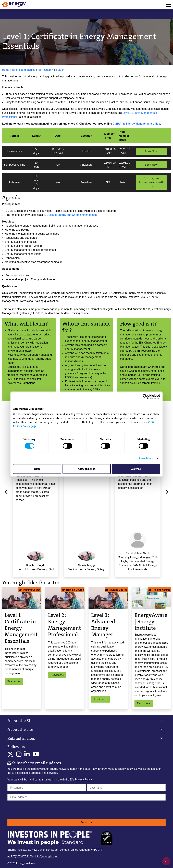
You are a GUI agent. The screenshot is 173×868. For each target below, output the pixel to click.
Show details (146, 458)
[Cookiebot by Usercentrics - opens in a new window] (145, 397)
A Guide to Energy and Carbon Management (71, 215)
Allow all (136, 469)
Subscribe (87, 822)
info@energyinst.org (47, 856)
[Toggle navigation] (169, 5)
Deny (37, 469)
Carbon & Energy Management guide (136, 124)
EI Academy (46, 70)
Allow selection (86, 469)
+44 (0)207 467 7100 (20, 856)
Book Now (151, 151)
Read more (14, 681)
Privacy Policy (83, 780)
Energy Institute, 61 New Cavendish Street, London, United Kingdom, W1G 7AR (55, 850)
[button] (86, 721)
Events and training (24, 70)
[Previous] (6, 492)
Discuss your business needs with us (151, 182)
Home (6, 70)
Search (60, 70)
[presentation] (33, 810)
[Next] (167, 492)
